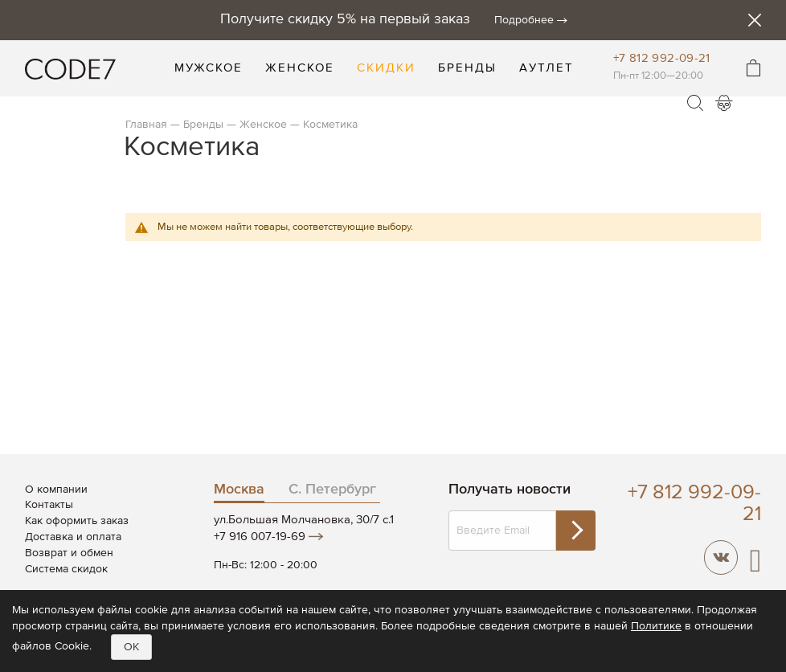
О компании (56, 490)
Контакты (49, 505)
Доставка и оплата (73, 537)
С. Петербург (332, 490)
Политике (656, 626)
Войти (724, 103)
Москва (239, 490)
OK (131, 647)
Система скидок (66, 569)
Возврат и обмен (69, 553)
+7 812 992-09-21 (662, 58)
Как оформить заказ (77, 521)
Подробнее (524, 20)
